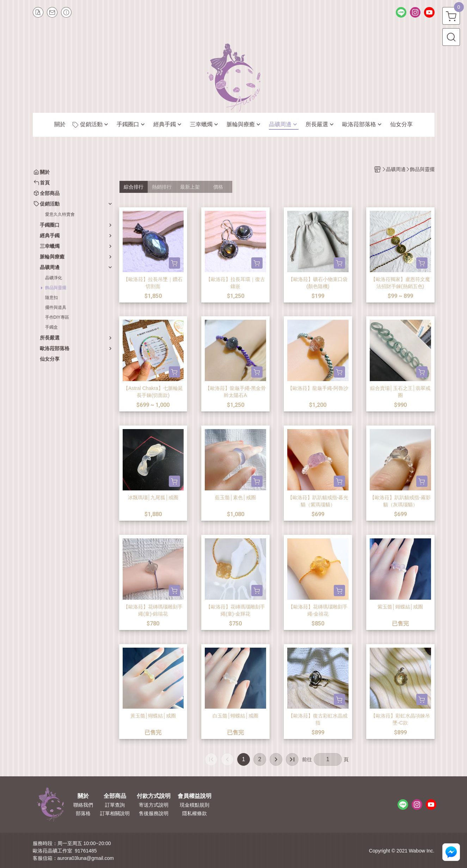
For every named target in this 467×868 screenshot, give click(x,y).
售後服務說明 (154, 813)
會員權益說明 (195, 796)
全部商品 (115, 796)
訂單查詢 (115, 805)
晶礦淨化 (54, 278)
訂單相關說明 (115, 813)
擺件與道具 (56, 307)
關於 (83, 796)
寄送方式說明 (154, 805)
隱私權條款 (195, 813)
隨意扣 (51, 298)
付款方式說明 (154, 796)
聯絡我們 (83, 805)
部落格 (83, 813)
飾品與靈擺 (56, 288)
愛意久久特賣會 (60, 214)
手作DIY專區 (57, 317)
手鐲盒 (51, 327)
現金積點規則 (195, 805)
